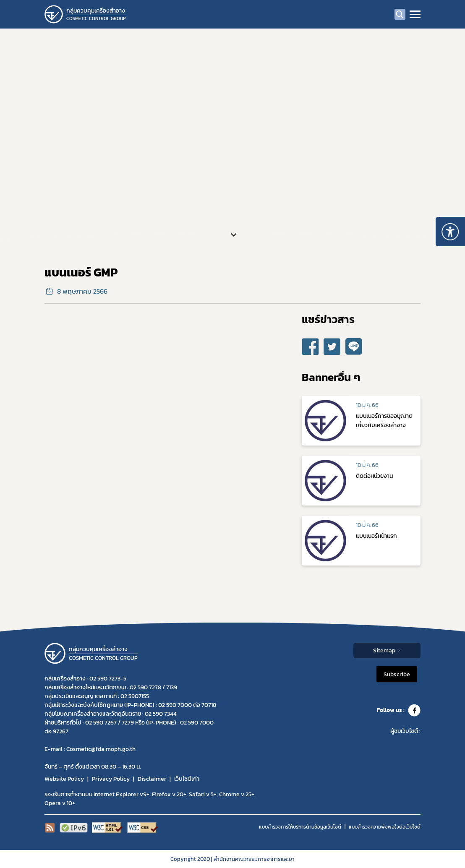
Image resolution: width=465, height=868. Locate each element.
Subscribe (397, 674)
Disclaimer (152, 779)
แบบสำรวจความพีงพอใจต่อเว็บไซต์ (385, 827)
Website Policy (64, 779)
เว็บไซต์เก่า (187, 779)
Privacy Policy (111, 779)
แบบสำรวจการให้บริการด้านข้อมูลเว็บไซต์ (300, 827)
